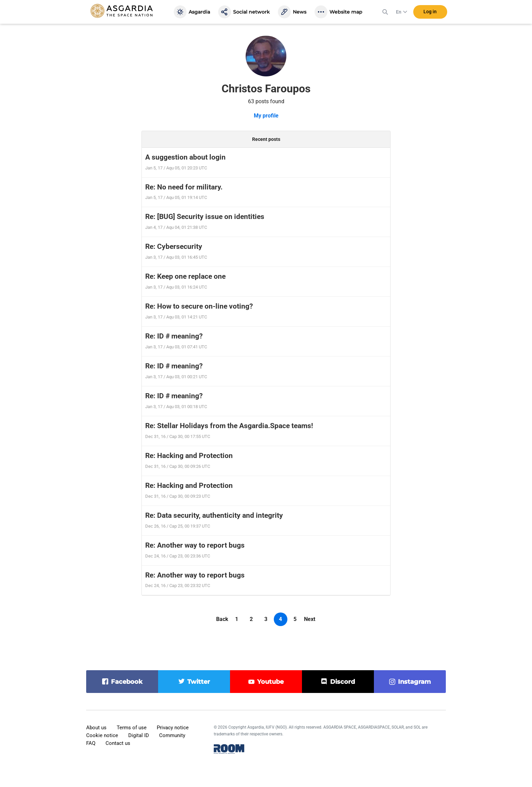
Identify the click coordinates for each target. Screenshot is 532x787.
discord (343, 682)
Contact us (118, 743)
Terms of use (132, 728)
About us (96, 728)
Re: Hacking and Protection (189, 456)
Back (222, 619)
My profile (266, 116)
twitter (199, 682)
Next (310, 619)
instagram (414, 682)
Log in (430, 13)
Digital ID (139, 735)
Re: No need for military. (184, 187)
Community (172, 735)
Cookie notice (102, 735)
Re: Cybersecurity (174, 246)
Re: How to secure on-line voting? (199, 306)
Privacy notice (173, 728)
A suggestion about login (185, 157)
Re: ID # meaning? (174, 336)
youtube (270, 682)
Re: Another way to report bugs (195, 545)
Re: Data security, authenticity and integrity (214, 515)
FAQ (91, 743)
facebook (127, 682)
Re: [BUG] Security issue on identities (205, 217)
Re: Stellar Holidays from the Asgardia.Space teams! (229, 426)
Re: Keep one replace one (185, 276)
